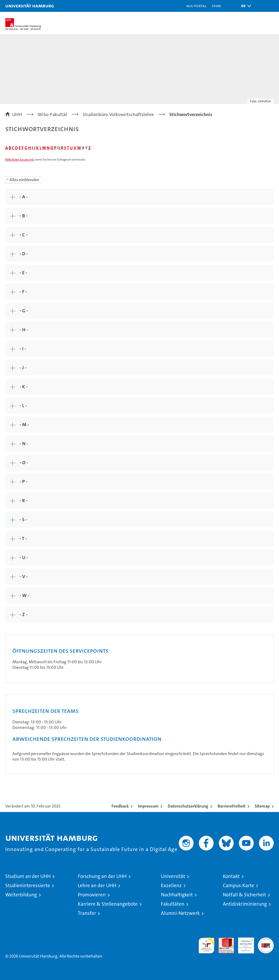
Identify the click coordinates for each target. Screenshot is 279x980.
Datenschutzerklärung (188, 806)
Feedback (120, 806)
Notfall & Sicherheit (244, 895)
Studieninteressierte (28, 885)
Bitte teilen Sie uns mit (20, 160)
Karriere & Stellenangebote (108, 904)
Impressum (148, 806)
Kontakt (231, 876)
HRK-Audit (243, 943)
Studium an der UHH (28, 876)
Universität (173, 876)
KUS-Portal (196, 6)
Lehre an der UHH (97, 885)
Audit (223, 940)
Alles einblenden (24, 180)
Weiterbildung (21, 895)
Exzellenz (171, 885)
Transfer (87, 913)
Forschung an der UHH (102, 876)
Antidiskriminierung (245, 904)
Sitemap (262, 806)
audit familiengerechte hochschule (206, 945)
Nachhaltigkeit (177, 895)
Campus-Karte (239, 885)
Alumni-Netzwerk (180, 913)
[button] (245, 6)
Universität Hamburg (30, 6)
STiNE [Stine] (216, 6)
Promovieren (92, 895)
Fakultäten (173, 904)
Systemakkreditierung (266, 940)
